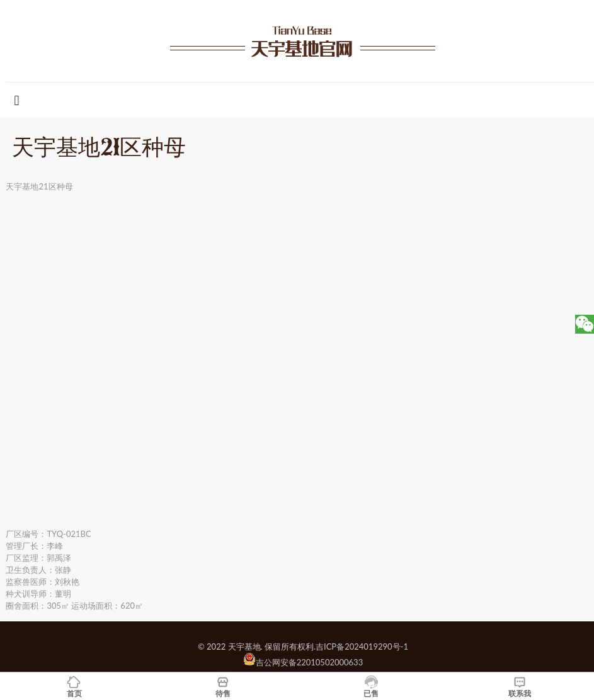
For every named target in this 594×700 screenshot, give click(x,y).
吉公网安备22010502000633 (310, 662)
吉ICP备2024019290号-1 (362, 646)
